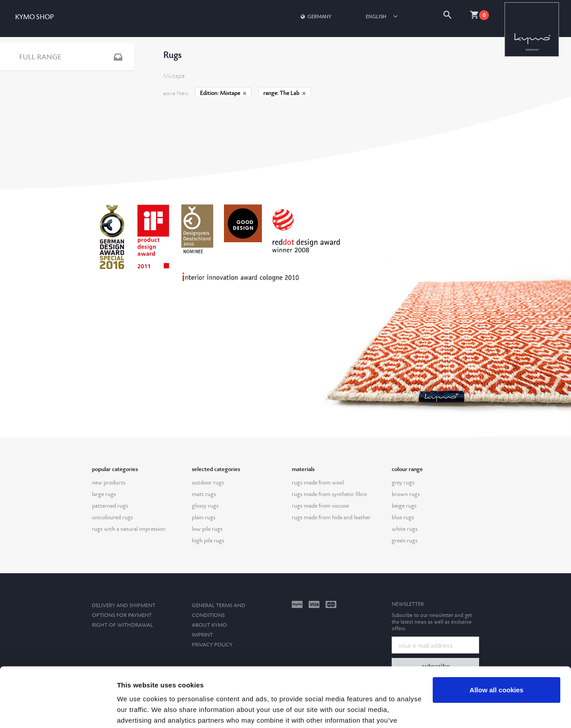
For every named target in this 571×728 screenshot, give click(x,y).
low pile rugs (207, 529)
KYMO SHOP (34, 17)
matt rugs (204, 494)
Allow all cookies (497, 634)
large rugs (104, 494)
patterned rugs (110, 506)
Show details (138, 710)
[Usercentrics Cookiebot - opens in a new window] (58, 711)
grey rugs (403, 483)
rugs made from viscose (320, 506)
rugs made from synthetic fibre (329, 494)
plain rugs (204, 517)
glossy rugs (205, 506)
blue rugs (403, 517)
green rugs (405, 541)
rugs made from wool (318, 483)
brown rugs (406, 494)
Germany (315, 16)
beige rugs (404, 506)
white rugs (405, 529)
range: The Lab (285, 93)
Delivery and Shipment (124, 606)
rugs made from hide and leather (331, 517)
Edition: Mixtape (223, 93)
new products (109, 483)
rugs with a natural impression (129, 529)
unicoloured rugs (112, 517)
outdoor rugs (208, 483)
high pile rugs (208, 541)
